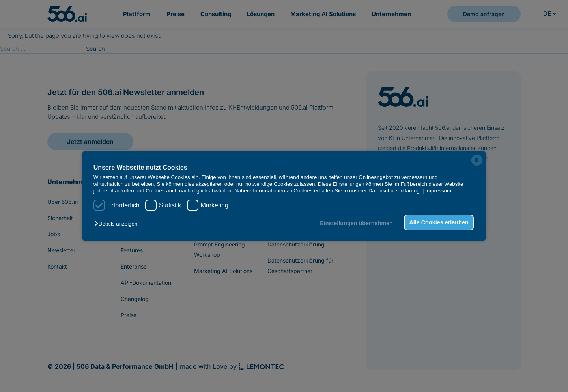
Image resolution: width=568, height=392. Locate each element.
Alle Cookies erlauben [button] (439, 222)
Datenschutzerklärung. (395, 191)
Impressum (438, 191)
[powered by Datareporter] (477, 160)
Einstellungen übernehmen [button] (356, 223)
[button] (118, 224)
